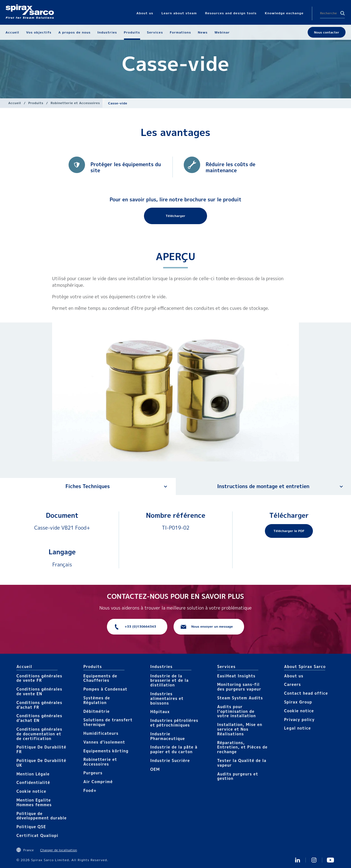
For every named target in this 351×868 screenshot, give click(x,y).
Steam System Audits (240, 698)
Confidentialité (33, 782)
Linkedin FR (298, 860)
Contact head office (306, 693)
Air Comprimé (98, 782)
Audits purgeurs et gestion (238, 776)
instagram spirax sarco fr (314, 860)
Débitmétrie (97, 711)
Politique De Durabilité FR (41, 749)
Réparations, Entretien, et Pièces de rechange (242, 747)
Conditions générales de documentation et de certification (39, 734)
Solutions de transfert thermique (108, 722)
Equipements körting (106, 751)
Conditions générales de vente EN (39, 691)
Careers (292, 684)
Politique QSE (31, 827)
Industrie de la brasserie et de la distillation (169, 681)
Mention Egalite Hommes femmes (34, 802)
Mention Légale (33, 774)
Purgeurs (93, 773)
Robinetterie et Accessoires (75, 103)
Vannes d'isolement (104, 742)
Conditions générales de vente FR (39, 678)
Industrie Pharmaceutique (168, 736)
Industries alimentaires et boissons (167, 698)
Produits (36, 103)
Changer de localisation (58, 850)
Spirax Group (298, 702)
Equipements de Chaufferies (100, 678)
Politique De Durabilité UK (41, 763)
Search (342, 13)
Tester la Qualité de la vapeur (242, 763)
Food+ (90, 790)
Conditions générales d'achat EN (39, 718)
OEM (155, 769)
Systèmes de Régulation (97, 700)
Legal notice (298, 728)
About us (294, 676)
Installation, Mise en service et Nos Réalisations (240, 729)
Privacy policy (299, 720)
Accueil (15, 103)
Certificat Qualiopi (37, 835)
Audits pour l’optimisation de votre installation (237, 711)
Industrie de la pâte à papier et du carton (174, 749)
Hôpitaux (160, 712)
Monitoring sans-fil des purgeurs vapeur (239, 687)
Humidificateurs (101, 733)
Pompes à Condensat (105, 689)
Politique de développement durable (42, 816)
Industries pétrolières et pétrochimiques (174, 723)
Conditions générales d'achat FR (39, 705)
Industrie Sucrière (170, 760)
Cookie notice (31, 791)
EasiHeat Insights (236, 676)
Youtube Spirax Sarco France (330, 860)
